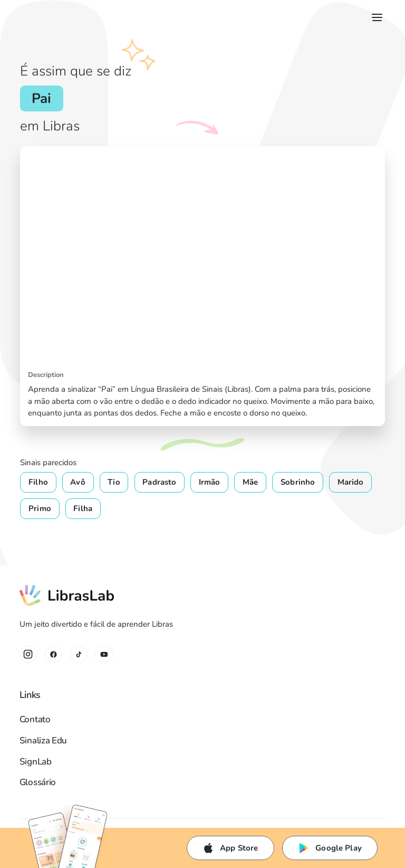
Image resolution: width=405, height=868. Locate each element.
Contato (35, 719)
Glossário (38, 782)
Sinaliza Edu (43, 740)
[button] (375, 17)
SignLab (36, 762)
